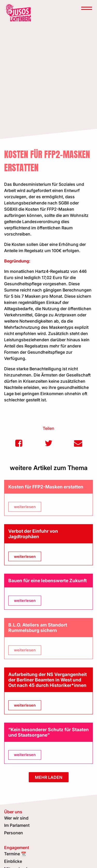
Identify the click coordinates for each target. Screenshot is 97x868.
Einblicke (13, 861)
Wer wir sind (16, 818)
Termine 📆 (15, 854)
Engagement (17, 848)
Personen (14, 833)
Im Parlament (17, 825)
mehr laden (49, 777)
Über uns (13, 812)
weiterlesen (25, 507)
